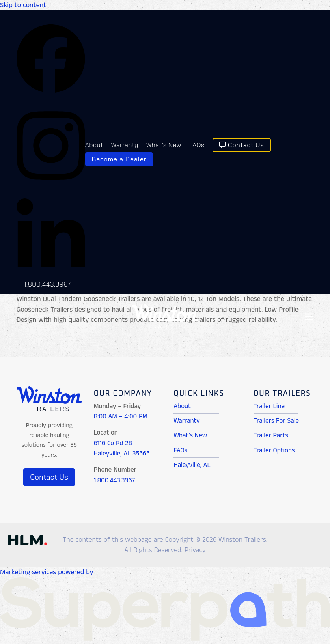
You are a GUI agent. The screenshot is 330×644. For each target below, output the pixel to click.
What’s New (190, 435)
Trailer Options (274, 450)
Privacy (195, 550)
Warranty (186, 421)
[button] (309, 316)
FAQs (180, 450)
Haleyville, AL (192, 465)
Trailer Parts (271, 435)
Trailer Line (269, 406)
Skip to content (23, 5)
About (182, 406)
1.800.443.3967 (47, 284)
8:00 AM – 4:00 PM (121, 416)
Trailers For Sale (276, 421)
